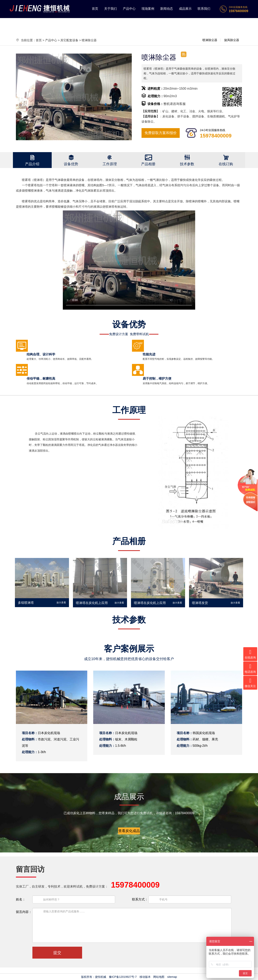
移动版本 (145, 977)
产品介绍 (32, 164)
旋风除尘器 (232, 40)
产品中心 (129, 9)
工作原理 (110, 164)
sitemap (172, 977)
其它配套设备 (69, 40)
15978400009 (216, 136)
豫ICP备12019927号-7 (123, 977)
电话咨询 (250, 669)
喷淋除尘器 (210, 40)
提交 (57, 953)
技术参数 (187, 164)
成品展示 (185, 9)
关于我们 (111, 9)
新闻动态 (167, 9)
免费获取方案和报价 (161, 133)
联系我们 (204, 9)
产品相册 (148, 164)
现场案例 (148, 9)
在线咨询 (250, 654)
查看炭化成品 (129, 831)
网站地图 (159, 977)
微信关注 (250, 683)
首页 (95, 9)
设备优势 (71, 164)
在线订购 (226, 164)
